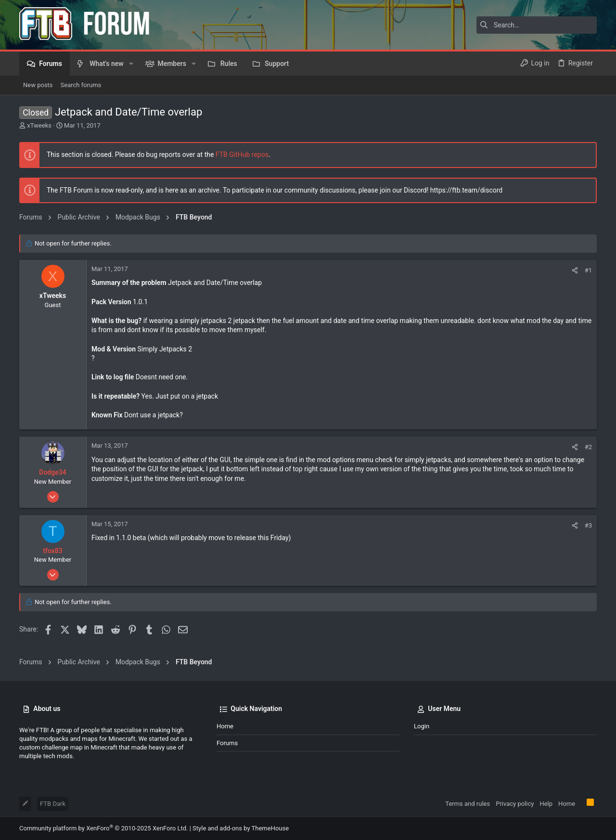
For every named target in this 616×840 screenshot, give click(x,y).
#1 (588, 270)
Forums (227, 743)
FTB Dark (53, 804)
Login (422, 726)
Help (546, 804)
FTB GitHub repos (242, 155)
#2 (588, 447)
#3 (588, 525)
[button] (131, 64)
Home (225, 726)
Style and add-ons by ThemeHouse (241, 828)
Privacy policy (515, 804)
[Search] (537, 25)
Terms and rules (468, 804)
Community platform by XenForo (103, 828)
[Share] (575, 270)
